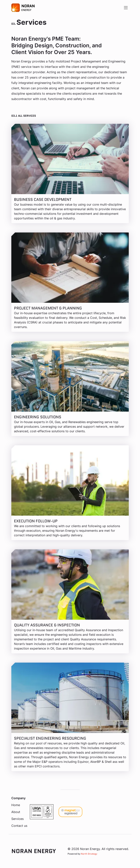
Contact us (19, 826)
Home (16, 805)
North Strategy (89, 854)
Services (17, 819)
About (16, 812)
